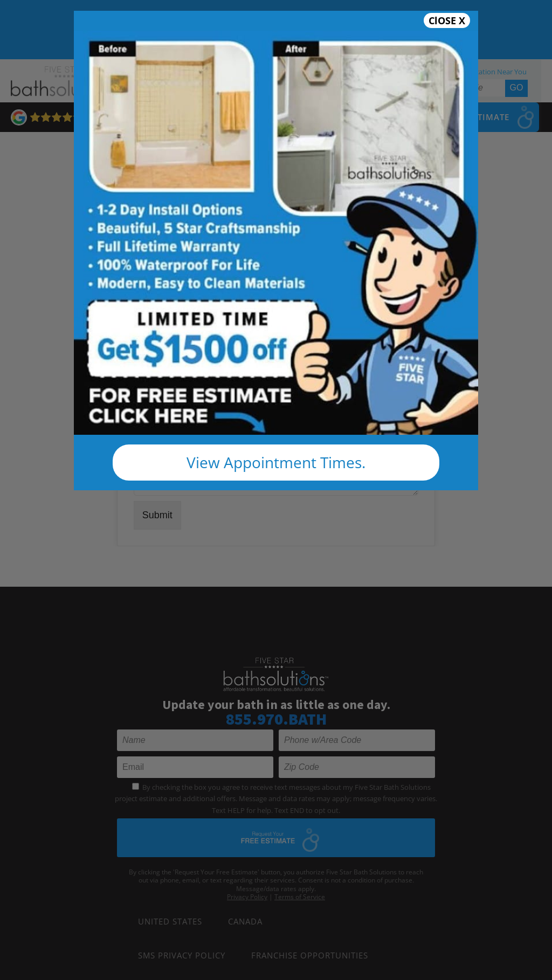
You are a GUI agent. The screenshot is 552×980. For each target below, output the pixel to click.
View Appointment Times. (276, 462)
